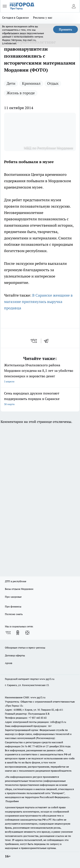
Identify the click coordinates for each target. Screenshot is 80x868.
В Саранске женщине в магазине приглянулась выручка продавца (38, 302)
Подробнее (12, 801)
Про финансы (13, 606)
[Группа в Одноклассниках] (18, 633)
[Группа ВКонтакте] (8, 633)
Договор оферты (15, 655)
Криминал (31, 83)
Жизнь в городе (21, 93)
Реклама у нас (43, 18)
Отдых (53, 83)
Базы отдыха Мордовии (19, 589)
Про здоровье (13, 597)
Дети (11, 83)
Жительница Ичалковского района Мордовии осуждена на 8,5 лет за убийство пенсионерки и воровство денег (40, 374)
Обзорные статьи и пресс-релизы (25, 648)
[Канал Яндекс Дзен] (27, 633)
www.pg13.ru (47, 679)
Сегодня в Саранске (15, 18)
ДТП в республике (16, 581)
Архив (9, 663)
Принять (65, 29)
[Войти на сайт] (74, 6)
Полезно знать (14, 614)
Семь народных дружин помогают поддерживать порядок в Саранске (40, 399)
